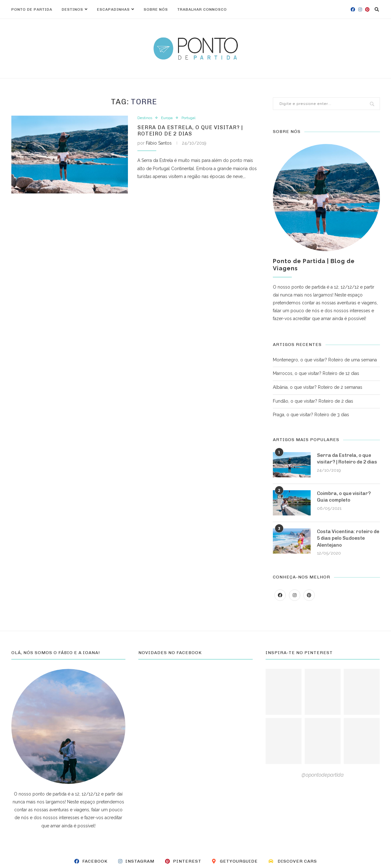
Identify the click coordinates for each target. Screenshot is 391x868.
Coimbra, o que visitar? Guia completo (345, 500)
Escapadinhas (113, 9)
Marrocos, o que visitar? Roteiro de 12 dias (316, 373)
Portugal (193, 118)
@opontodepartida (323, 779)
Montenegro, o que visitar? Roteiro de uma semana (325, 360)
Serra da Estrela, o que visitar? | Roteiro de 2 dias (194, 132)
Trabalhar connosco (202, 9)
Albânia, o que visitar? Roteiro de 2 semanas (318, 387)
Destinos (72, 9)
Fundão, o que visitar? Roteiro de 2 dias (313, 401)
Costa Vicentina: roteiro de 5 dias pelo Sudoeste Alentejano (346, 542)
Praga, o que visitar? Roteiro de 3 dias (311, 415)
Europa (169, 118)
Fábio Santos (159, 145)
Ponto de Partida (32, 9)
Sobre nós (156, 9)
